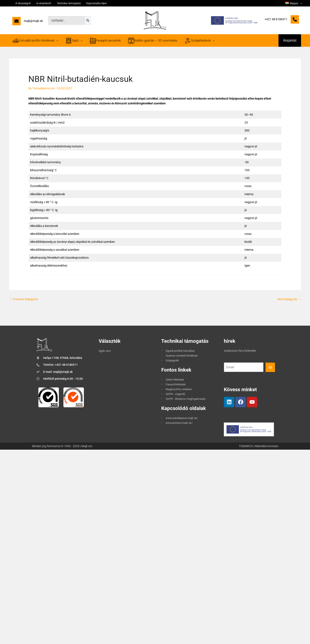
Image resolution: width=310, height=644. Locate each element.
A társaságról (21, 3)
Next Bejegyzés (289, 299)
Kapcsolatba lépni (87, 3)
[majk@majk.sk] (28, 22)
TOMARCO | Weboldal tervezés (258, 446)
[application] (301, 3)
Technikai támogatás (62, 3)
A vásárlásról (39, 3)
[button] (290, 40)
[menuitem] (294, 3)
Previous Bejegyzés (24, 299)
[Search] (88, 20)
